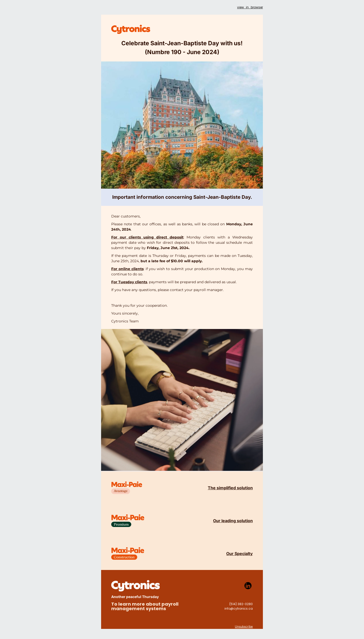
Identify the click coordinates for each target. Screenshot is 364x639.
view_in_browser (250, 7)
